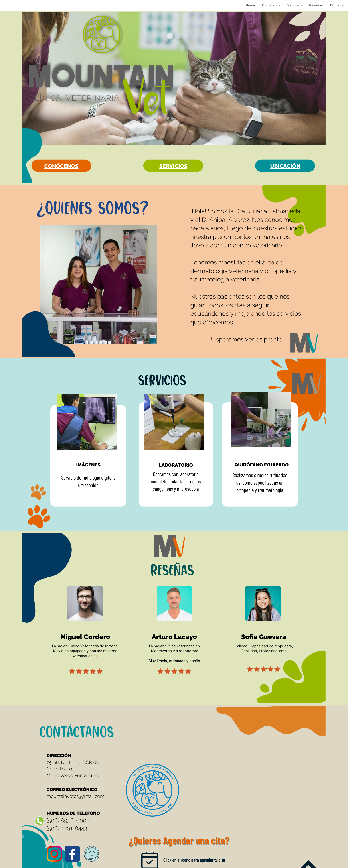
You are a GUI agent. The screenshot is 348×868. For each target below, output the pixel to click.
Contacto (337, 5)
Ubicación (285, 166)
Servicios (295, 5)
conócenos (61, 166)
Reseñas (316, 5)
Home (250, 5)
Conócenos (271, 5)
